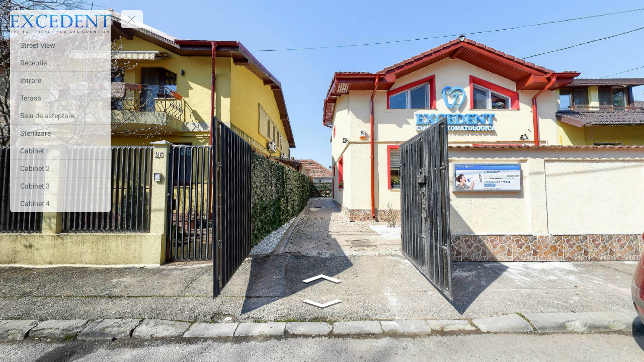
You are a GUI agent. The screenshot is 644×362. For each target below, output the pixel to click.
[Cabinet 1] (60, 151)
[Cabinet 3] (60, 186)
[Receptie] (60, 63)
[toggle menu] (132, 19)
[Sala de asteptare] (60, 116)
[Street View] (60, 45)
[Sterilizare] (60, 133)
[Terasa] (60, 98)
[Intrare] (60, 80)
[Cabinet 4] (60, 204)
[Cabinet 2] (60, 168)
